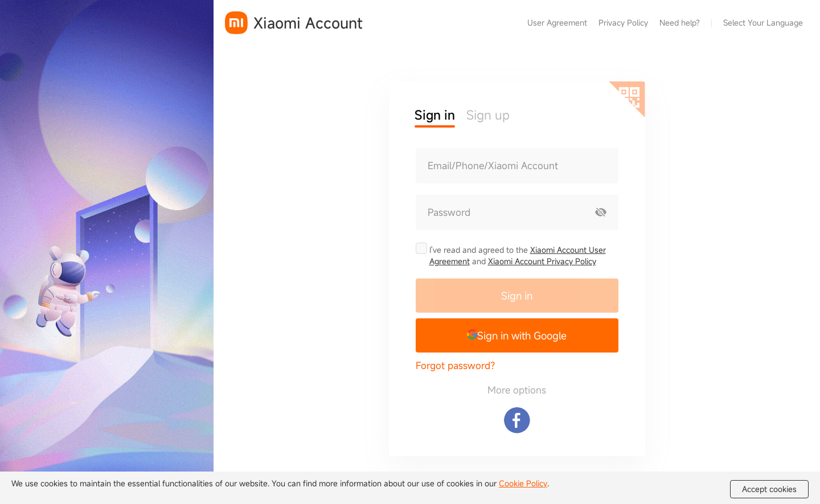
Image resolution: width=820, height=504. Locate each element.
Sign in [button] (435, 115)
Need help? (680, 22)
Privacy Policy (623, 22)
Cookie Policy (523, 483)
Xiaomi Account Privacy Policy (542, 261)
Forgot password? (455, 365)
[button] (517, 335)
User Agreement (557, 22)
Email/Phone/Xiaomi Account (493, 166)
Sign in (517, 296)
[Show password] (601, 212)
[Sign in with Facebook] (517, 420)
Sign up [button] (488, 115)
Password (449, 212)
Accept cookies (769, 489)
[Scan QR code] (627, 100)
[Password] (500, 212)
